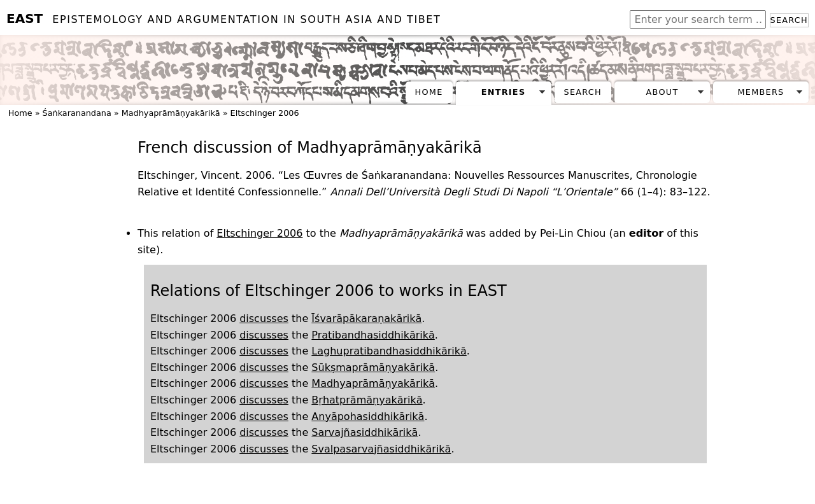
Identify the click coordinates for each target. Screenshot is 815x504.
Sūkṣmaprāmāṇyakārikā (373, 367)
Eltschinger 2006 (265, 113)
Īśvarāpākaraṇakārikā (366, 318)
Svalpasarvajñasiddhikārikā (381, 449)
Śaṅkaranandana (77, 113)
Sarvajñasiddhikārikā (365, 432)
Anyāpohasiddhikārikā (368, 416)
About (663, 92)
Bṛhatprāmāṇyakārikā (367, 400)
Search (789, 20)
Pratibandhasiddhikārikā (373, 335)
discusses (264, 318)
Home (429, 92)
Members (761, 92)
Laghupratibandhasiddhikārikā (389, 351)
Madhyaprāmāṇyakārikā (171, 113)
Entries (504, 92)
